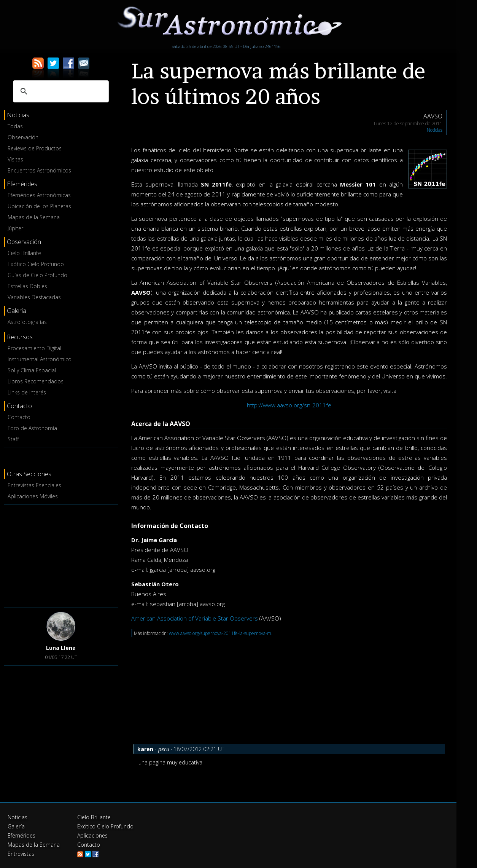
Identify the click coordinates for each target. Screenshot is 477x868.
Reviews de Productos (35, 148)
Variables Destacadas (34, 297)
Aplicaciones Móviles (33, 496)
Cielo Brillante (24, 253)
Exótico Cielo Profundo (36, 264)
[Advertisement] (61, 555)
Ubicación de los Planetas (39, 206)
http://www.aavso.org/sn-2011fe (289, 405)
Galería (16, 826)
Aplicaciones (92, 835)
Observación (23, 137)
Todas (15, 126)
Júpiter (15, 228)
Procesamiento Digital (34, 348)
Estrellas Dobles (27, 286)
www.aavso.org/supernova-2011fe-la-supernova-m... (222, 633)
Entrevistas (21, 854)
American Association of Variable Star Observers (195, 618)
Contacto (19, 417)
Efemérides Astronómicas (39, 195)
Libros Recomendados (36, 381)
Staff (13, 439)
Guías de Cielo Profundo (37, 275)
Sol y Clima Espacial (32, 370)
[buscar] (60, 91)
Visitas (15, 159)
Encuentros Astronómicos (39, 170)
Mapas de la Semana (34, 217)
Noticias (435, 130)
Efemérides (21, 835)
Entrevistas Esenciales (34, 485)
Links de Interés (27, 392)
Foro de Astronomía (32, 428)
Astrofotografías (27, 322)
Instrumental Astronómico (40, 359)
